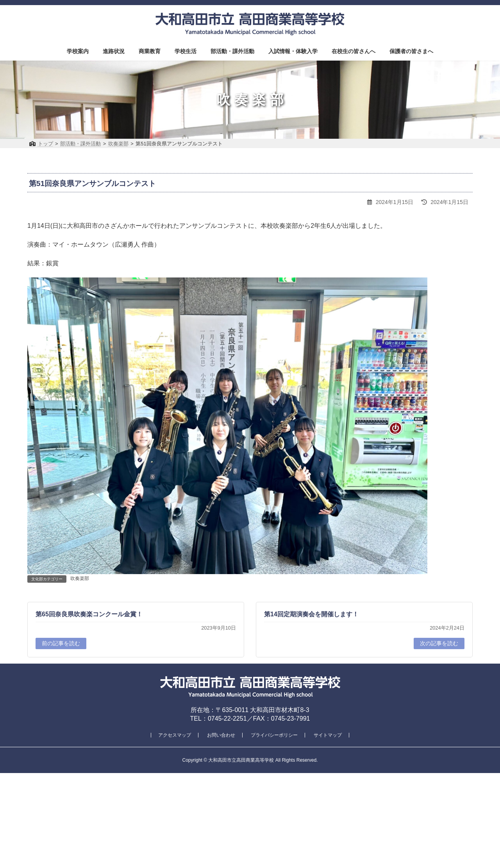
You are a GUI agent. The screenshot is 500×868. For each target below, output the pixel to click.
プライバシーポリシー (274, 735)
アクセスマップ (175, 735)
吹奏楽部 (80, 578)
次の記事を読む (439, 643)
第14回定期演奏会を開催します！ (311, 614)
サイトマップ (328, 735)
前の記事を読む (61, 643)
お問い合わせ (221, 735)
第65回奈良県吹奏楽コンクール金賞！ (89, 614)
